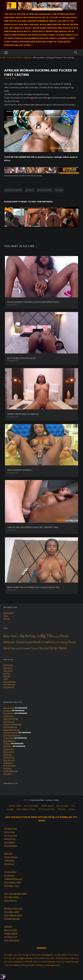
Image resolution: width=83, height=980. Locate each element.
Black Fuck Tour (9, 752)
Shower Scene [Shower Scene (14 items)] (30, 648)
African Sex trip (9, 749)
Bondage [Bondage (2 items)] (57, 637)
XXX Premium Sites (46, 809)
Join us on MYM (11, 835)
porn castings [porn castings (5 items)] (61, 642)
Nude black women (13, 190)
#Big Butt (30, 190)
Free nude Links (9, 687)
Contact (72, 809)
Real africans (8, 755)
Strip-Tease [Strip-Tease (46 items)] (58, 648)
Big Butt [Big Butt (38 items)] (26, 636)
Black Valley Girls (9, 760)
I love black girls (9, 713)
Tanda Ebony (8, 768)
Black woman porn (10, 682)
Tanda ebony (9, 860)
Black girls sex (10, 839)
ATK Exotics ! (7, 774)
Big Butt (28, 58)
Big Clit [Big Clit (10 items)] (36, 636)
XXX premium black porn (12, 735)
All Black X (7, 744)
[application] (41, 131)
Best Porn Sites (8, 665)
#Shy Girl (59, 190)
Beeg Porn (7, 673)
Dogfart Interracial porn (12, 730)
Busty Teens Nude (9, 684)
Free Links (62, 809)
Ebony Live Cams (9, 708)
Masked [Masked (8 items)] (29, 642)
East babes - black (12, 886)
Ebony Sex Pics (10, 900)
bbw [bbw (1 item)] (18, 637)
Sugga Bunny (8, 746)
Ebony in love (8, 668)
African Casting (9, 738)
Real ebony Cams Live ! (11, 733)
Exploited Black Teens (10, 771)
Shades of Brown (9, 757)
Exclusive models (31, 806)
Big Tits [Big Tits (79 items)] (47, 636)
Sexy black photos (12, 897)
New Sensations (11, 846)
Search (76, 53)
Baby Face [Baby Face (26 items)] (10, 636)
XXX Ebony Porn (9, 716)
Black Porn (7, 676)
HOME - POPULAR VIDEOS (11, 58)
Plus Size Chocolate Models (12, 724)
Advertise (7, 619)
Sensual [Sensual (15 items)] (16, 648)
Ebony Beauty (8, 671)
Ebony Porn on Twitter (11, 719)
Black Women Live (9, 741)
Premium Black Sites (10, 727)
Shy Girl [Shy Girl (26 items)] (44, 648)
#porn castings (44, 190)
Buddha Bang (8, 763)
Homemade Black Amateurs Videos (45, 800)
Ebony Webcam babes (13, 915)
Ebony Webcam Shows (26, 809)
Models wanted (8, 613)
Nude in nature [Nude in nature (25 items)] (44, 642)
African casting (10, 872)
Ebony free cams (9, 722)
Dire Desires (7, 711)
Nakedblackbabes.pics (13, 879)
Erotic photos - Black (12, 882)
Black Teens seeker (9, 766)
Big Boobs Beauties (12, 919)
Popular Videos (15, 806)
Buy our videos (63, 806)
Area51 (6, 679)
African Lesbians (11, 857)
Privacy (6, 616)
